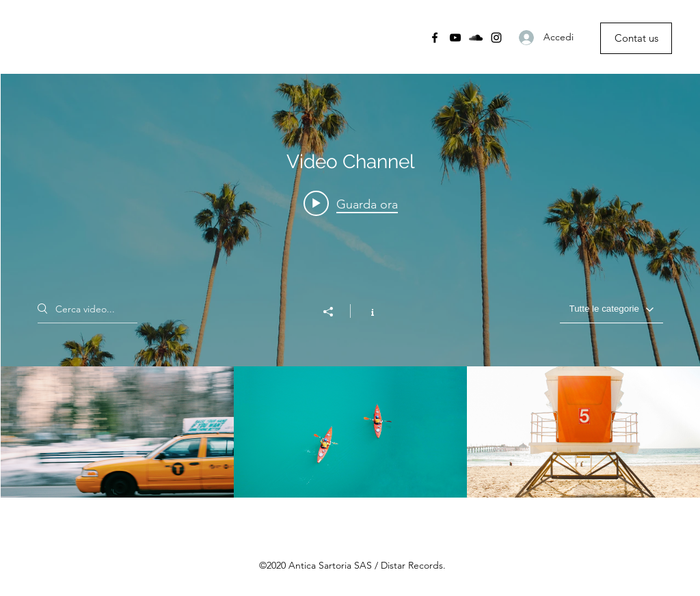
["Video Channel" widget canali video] (350, 286)
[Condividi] (335, 312)
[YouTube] (455, 38)
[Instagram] (496, 38)
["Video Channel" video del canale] (350, 432)
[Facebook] (435, 38)
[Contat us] (636, 38)
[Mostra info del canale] (365, 311)
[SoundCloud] (476, 38)
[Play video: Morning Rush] (351, 204)
